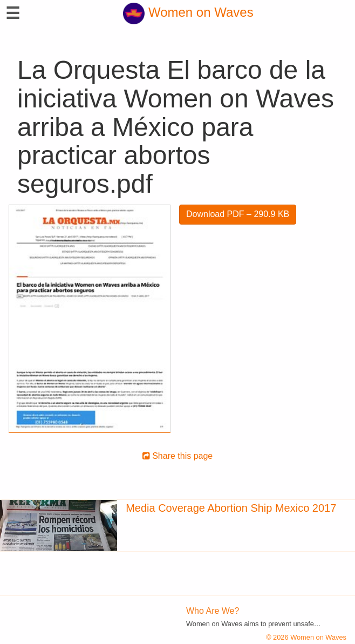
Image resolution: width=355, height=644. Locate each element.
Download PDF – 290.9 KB (238, 214)
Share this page (178, 456)
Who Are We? (213, 611)
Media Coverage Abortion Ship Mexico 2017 (231, 508)
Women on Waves (188, 12)
